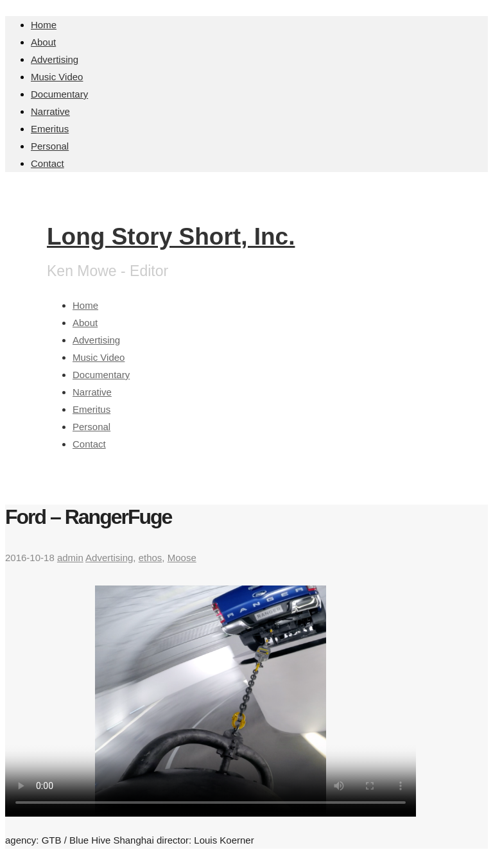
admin (70, 558)
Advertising (55, 59)
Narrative (50, 111)
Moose (182, 558)
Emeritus (50, 129)
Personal (50, 146)
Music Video (57, 77)
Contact (48, 163)
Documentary (59, 94)
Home (44, 25)
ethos (151, 558)
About (43, 42)
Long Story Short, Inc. (171, 237)
